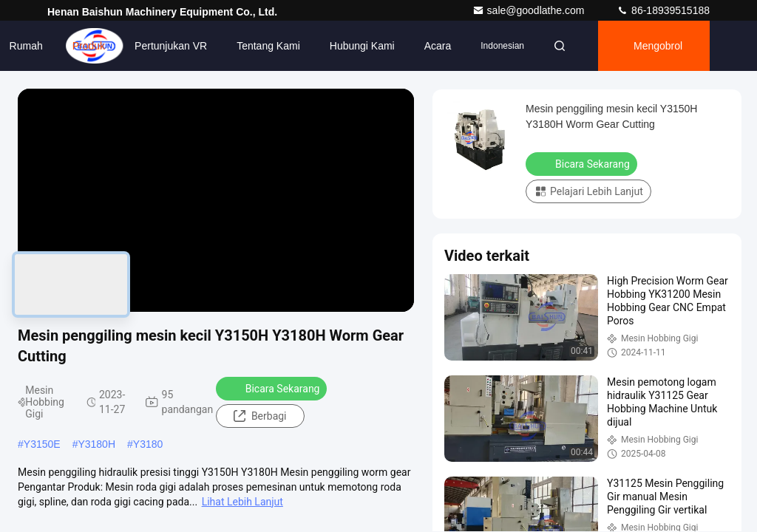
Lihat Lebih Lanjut (242, 502)
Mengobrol (658, 46)
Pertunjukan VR (171, 46)
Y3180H (96, 444)
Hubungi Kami (362, 46)
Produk (89, 46)
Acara (438, 46)
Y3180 (148, 444)
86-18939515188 (663, 10)
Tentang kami (268, 46)
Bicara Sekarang (273, 388)
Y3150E (42, 444)
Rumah (26, 46)
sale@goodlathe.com (530, 10)
